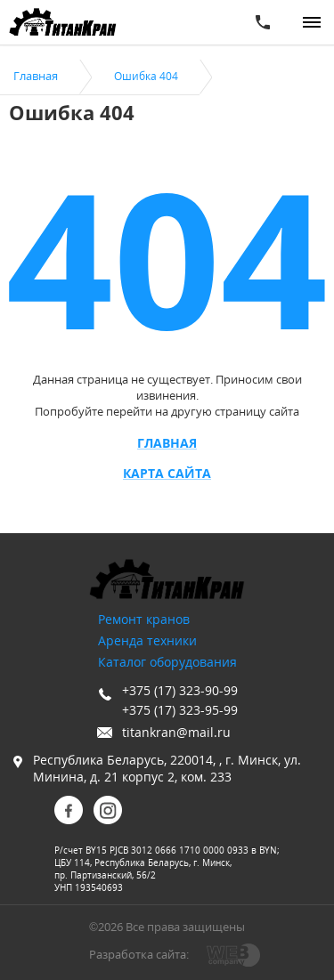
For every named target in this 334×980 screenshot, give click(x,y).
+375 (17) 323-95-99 (180, 710)
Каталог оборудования (167, 662)
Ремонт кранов (144, 619)
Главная (167, 443)
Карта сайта (167, 474)
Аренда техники (147, 640)
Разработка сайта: (139, 954)
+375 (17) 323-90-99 (180, 690)
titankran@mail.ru (176, 732)
